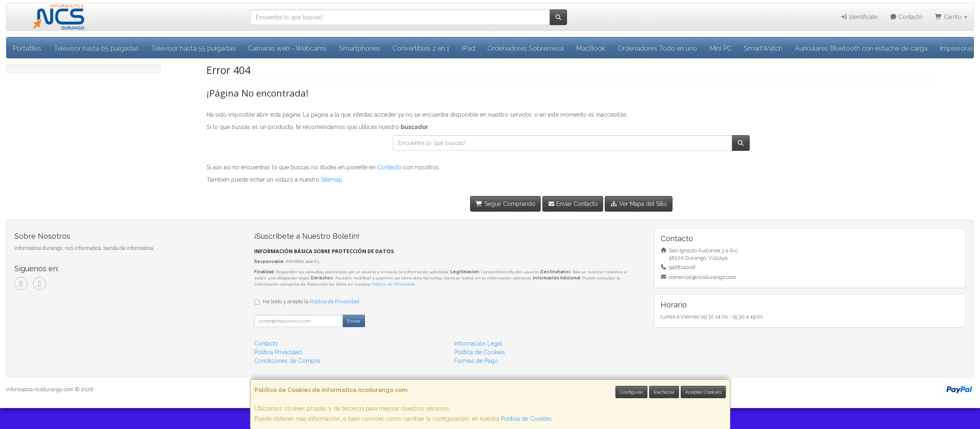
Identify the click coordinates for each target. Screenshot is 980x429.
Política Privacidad (278, 352)
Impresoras (957, 48)
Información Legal (478, 344)
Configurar (631, 392)
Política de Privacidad (393, 284)
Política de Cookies (526, 419)
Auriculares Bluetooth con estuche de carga (861, 48)
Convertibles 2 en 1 (421, 48)
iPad (468, 48)
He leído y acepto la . (312, 301)
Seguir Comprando (505, 204)
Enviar (354, 321)
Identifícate (859, 17)
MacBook (591, 48)
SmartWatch (763, 48)
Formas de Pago (476, 361)
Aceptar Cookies (703, 392)
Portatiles (27, 48)
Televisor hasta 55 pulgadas (193, 48)
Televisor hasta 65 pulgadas (96, 48)
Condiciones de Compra (287, 361)
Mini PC (721, 48)
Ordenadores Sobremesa (526, 48)
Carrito (951, 17)
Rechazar (664, 392)
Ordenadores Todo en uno (657, 48)
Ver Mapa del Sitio (639, 204)
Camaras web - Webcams (287, 48)
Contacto (906, 17)
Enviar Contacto (573, 204)
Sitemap (332, 180)
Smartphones (360, 48)
